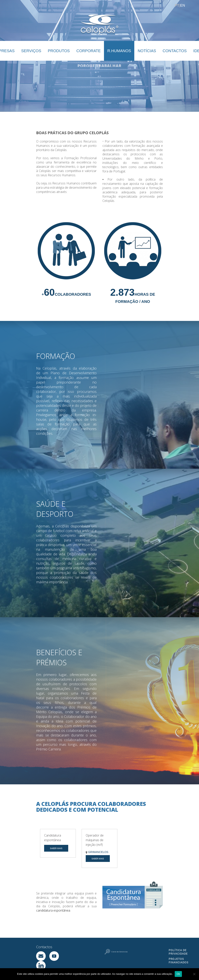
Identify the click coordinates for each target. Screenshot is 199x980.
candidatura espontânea (53, 910)
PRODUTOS (59, 51)
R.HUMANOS (119, 51)
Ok (178, 974)
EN (183, 5)
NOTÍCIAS (147, 51)
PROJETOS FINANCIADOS (179, 961)
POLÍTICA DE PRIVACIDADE (178, 952)
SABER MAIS (56, 848)
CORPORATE (89, 51)
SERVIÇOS (31, 51)
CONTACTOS (175, 51)
